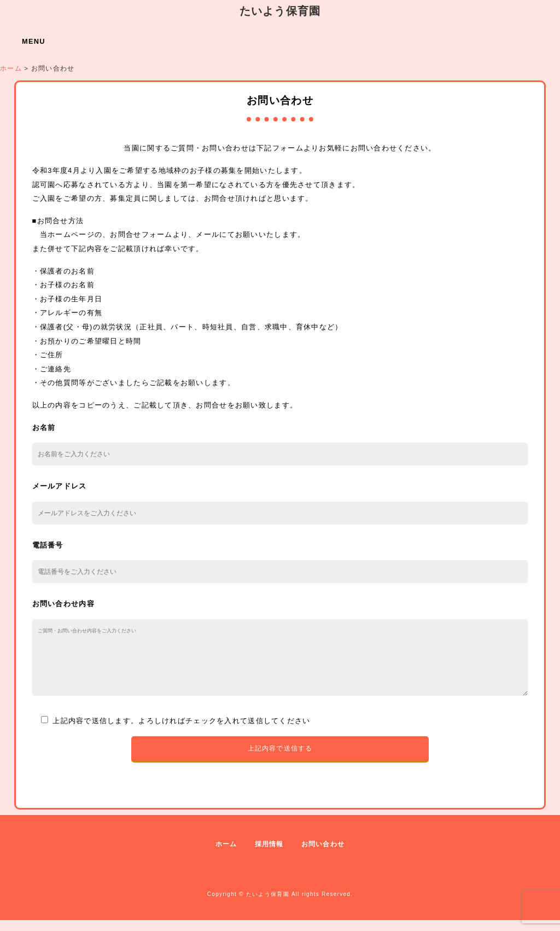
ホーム (226, 855)
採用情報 (269, 855)
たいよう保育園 (280, 11)
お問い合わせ (323, 855)
